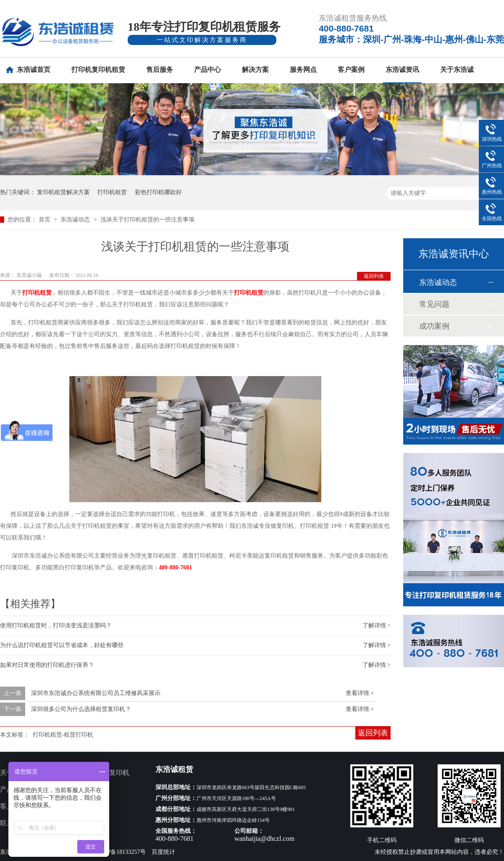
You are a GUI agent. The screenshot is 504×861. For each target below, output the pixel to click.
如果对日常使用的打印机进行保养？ (47, 665)
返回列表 (374, 276)
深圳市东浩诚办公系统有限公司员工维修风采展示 (96, 693)
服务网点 (303, 70)
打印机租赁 (112, 192)
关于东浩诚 (457, 70)
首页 (45, 220)
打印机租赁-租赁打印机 (63, 735)
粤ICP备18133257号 (121, 852)
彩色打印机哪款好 (158, 192)
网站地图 (89, 823)
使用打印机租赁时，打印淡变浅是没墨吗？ (56, 625)
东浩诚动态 (76, 220)
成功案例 (434, 326)
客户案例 (351, 70)
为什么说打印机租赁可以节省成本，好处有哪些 (62, 645)
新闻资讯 (89, 806)
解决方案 (255, 70)
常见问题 (434, 304)
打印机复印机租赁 (98, 70)
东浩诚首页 (34, 70)
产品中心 (207, 70)
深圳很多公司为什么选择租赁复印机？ (81, 709)
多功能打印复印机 (102, 773)
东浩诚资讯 (402, 70)
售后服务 (160, 70)
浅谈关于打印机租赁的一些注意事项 (147, 220)
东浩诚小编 (30, 275)
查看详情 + (360, 693)
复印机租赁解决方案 (63, 192)
